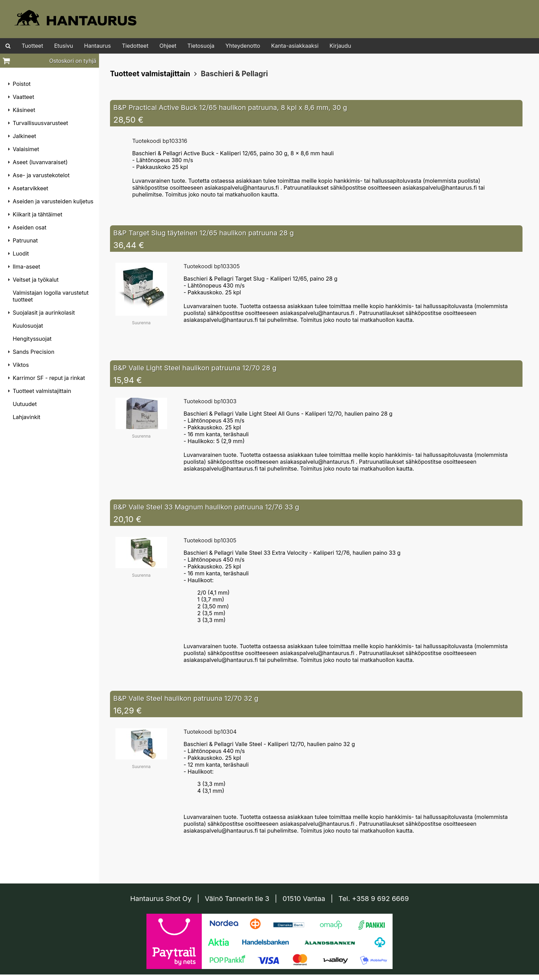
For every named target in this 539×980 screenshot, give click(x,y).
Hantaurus (98, 46)
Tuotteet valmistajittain (150, 74)
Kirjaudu (340, 46)
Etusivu (63, 46)
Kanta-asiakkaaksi (295, 46)
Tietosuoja (201, 46)
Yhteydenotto (243, 46)
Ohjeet (168, 46)
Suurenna (141, 323)
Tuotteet (32, 46)
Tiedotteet (135, 46)
